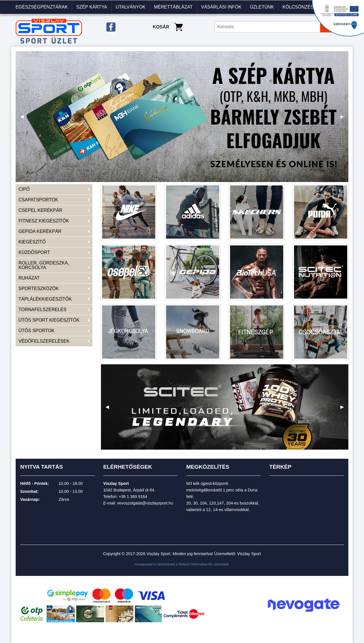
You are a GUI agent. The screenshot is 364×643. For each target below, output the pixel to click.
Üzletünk (262, 7)
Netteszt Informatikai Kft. (196, 564)
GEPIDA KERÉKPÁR (40, 231)
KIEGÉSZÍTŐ (32, 242)
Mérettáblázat (173, 7)
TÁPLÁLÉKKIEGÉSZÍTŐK (45, 299)
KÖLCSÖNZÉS (298, 7)
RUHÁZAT (29, 278)
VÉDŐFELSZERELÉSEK (44, 341)
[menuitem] (42, 7)
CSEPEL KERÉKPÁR (40, 210)
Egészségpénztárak (42, 7)
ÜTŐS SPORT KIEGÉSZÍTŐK (49, 320)
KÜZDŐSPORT (34, 252)
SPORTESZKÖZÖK (39, 289)
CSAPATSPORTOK (38, 200)
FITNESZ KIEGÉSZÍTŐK (44, 221)
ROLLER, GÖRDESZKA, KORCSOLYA (44, 265)
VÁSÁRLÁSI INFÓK (221, 7)
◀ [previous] (24, 119)
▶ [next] (344, 119)
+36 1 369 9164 (133, 497)
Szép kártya (92, 7)
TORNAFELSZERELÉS (43, 310)
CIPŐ (24, 189)
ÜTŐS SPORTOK (37, 331)
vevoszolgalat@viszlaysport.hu (145, 503)
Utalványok (130, 7)
